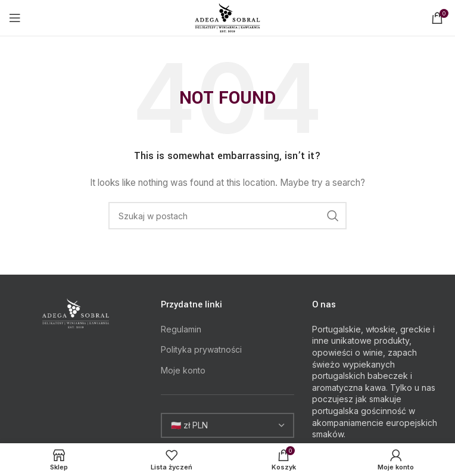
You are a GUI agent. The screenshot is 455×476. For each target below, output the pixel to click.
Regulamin (181, 329)
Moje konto (183, 370)
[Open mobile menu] (15, 18)
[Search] (227, 216)
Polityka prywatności (201, 349)
